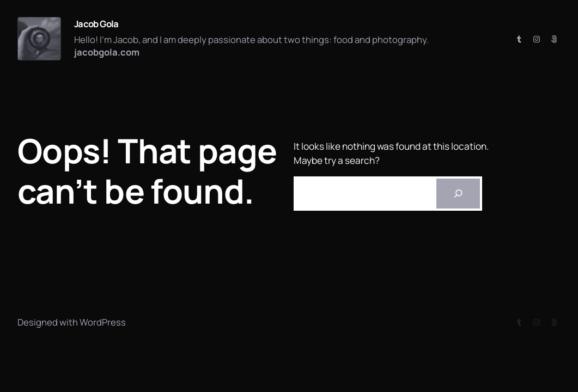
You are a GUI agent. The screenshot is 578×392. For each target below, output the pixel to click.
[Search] (458, 194)
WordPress (103, 322)
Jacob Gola (96, 24)
